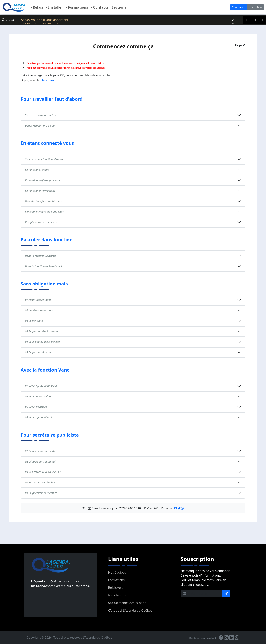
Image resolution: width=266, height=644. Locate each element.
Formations (117, 580)
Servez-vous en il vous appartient (45, 20)
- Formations (77, 7)
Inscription (255, 7)
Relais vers (116, 588)
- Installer (55, 7)
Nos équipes (117, 572)
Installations (117, 595)
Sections (119, 7)
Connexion (239, 7)
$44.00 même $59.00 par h (127, 603)
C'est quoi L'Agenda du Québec (130, 610)
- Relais (37, 7)
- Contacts (100, 7)
